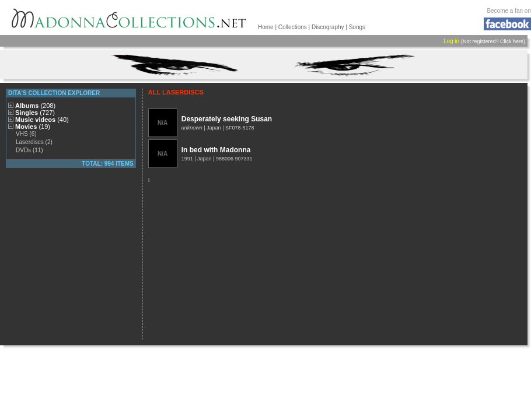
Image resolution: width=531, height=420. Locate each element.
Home (266, 27)
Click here (512, 41)
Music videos (42, 120)
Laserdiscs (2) (34, 142)
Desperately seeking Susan (227, 119)
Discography (328, 27)
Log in (451, 41)
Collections (293, 27)
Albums (35, 106)
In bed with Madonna (216, 150)
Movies (33, 127)
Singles (35, 113)
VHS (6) (26, 134)
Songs (357, 27)
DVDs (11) (29, 150)
